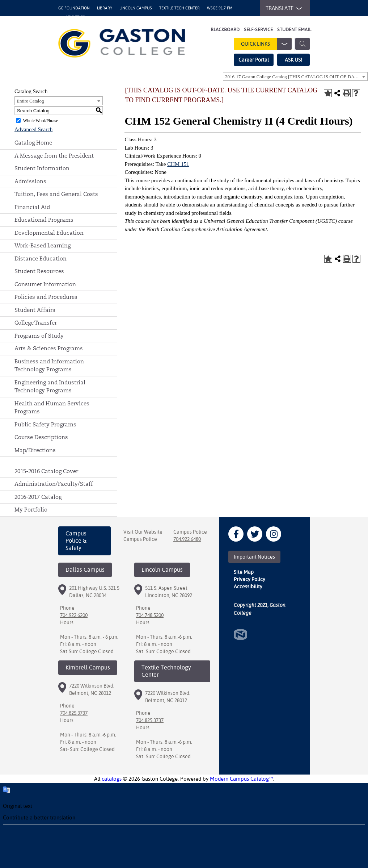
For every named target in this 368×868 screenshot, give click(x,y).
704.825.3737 (74, 713)
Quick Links (266, 44)
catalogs (112, 779)
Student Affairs (35, 310)
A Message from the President (54, 156)
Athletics (75, 17)
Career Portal (254, 60)
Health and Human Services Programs (52, 408)
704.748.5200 (150, 615)
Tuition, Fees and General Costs (56, 194)
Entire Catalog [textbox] (30, 101)
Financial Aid (32, 207)
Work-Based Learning (43, 245)
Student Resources (39, 271)
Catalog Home (33, 143)
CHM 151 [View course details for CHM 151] (178, 164)
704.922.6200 (74, 615)
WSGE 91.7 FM (220, 8)
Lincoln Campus (136, 8)
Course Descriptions (41, 437)
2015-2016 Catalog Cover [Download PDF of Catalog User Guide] (46, 471)
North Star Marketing (240, 635)
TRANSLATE (282, 8)
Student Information (42, 168)
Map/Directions (35, 450)
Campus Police (140, 539)
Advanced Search (33, 129)
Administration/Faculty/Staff (54, 484)
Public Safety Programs (45, 424)
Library (105, 8)
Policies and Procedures (46, 297)
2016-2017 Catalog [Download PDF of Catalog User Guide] (38, 497)
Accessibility (248, 587)
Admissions (30, 181)
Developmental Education (49, 233)
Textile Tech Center (179, 8)
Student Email (294, 30)
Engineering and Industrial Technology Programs (50, 387)
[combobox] (295, 76)
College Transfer (36, 323)
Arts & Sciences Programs (49, 348)
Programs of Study (39, 336)
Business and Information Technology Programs (49, 366)
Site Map (244, 572)
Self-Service (258, 30)
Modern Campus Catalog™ (242, 779)
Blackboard (225, 30)
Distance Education (41, 258)
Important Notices (254, 557)
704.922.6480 (187, 539)
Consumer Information (45, 284)
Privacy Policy (249, 579)
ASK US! (293, 60)
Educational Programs (44, 220)
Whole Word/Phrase (41, 121)
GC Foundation (74, 8)
